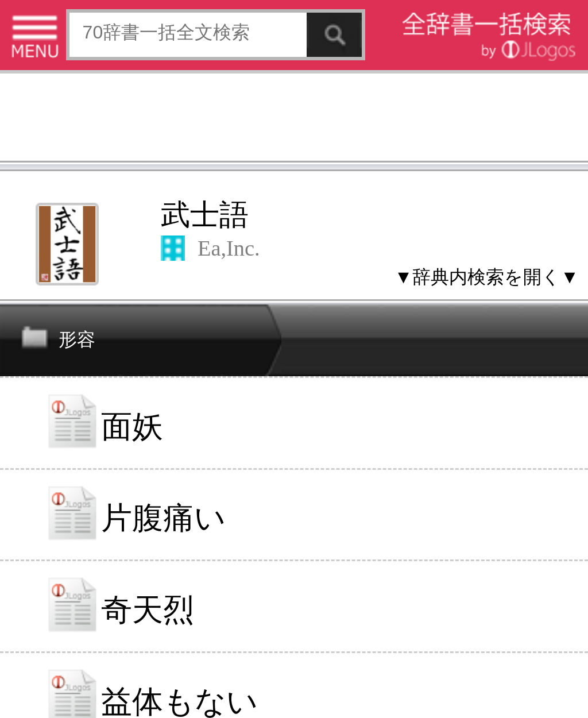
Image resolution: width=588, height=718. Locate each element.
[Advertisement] (294, 119)
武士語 (205, 215)
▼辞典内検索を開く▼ (487, 277)
